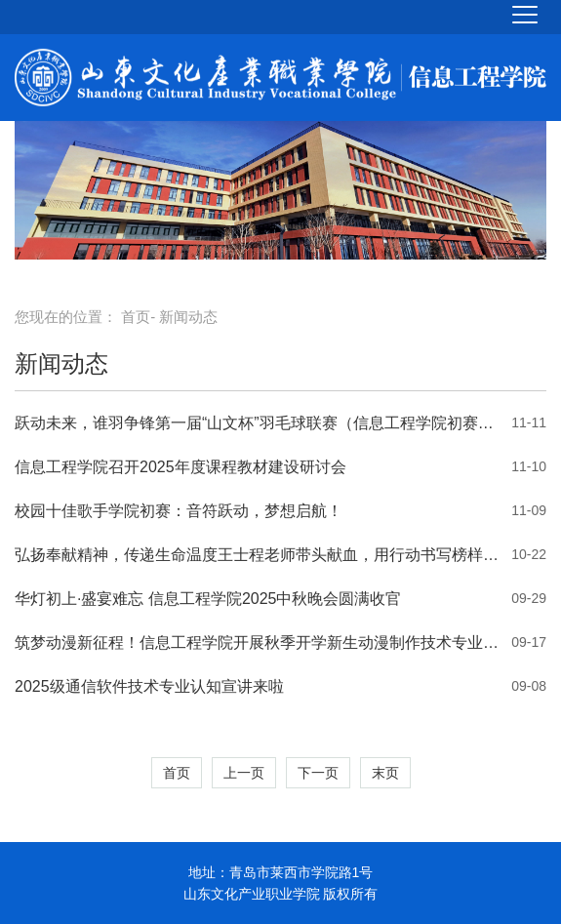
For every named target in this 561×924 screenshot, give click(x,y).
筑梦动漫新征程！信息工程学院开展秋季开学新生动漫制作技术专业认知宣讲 (258, 643)
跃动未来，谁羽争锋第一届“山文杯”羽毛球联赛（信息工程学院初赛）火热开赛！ (258, 423)
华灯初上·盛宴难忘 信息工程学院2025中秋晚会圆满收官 (208, 599)
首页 (136, 317)
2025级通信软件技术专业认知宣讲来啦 (149, 686)
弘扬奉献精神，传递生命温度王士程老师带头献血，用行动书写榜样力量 (258, 555)
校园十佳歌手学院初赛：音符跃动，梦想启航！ (179, 511)
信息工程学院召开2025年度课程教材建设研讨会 (180, 467)
